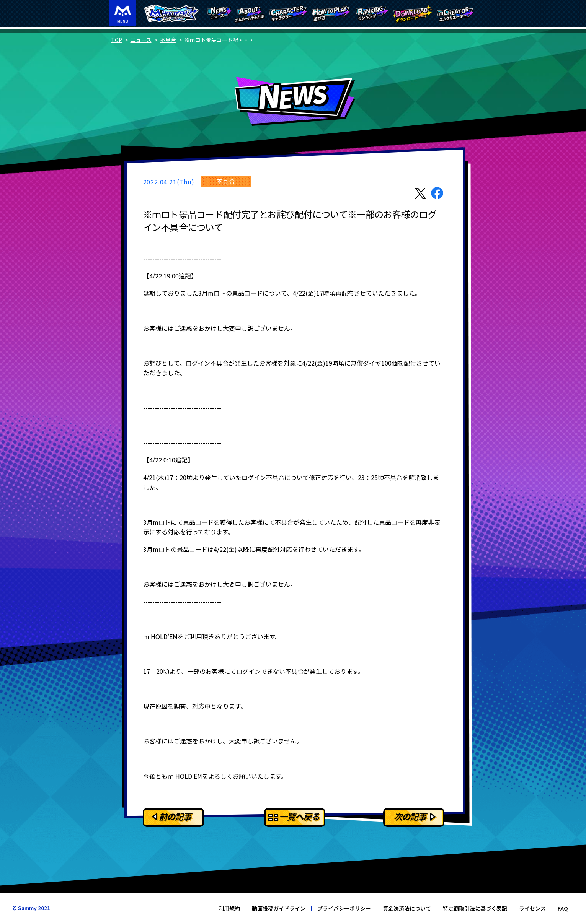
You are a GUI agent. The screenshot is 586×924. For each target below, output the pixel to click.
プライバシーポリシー (344, 908)
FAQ (563, 908)
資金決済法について (407, 908)
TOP (117, 40)
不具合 (168, 40)
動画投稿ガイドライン (279, 908)
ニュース (141, 40)
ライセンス (532, 908)
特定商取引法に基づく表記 (475, 908)
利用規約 (229, 908)
